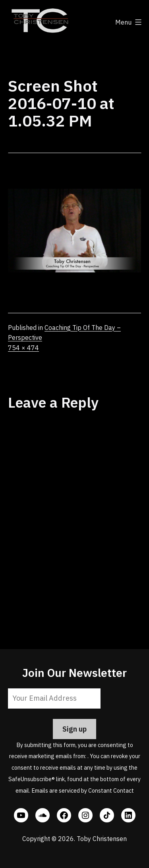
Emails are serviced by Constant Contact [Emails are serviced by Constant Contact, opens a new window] (83, 790)
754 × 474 (23, 348)
